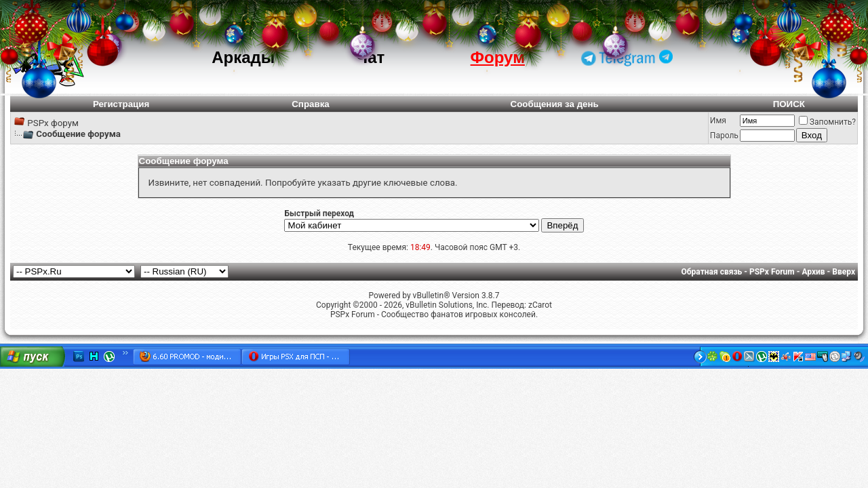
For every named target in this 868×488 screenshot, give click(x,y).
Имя (718, 121)
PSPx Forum (772, 272)
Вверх (844, 272)
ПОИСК (789, 104)
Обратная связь (712, 272)
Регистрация (121, 104)
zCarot (540, 305)
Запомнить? (827, 122)
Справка (311, 104)
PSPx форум (53, 123)
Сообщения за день (555, 104)
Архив (813, 272)
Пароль (724, 136)
